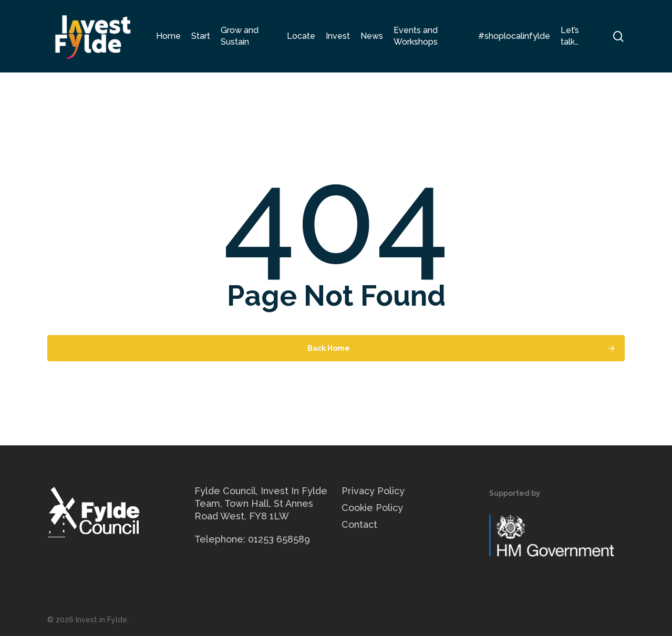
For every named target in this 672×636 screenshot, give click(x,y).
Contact (359, 524)
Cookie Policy (372, 508)
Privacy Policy (373, 491)
